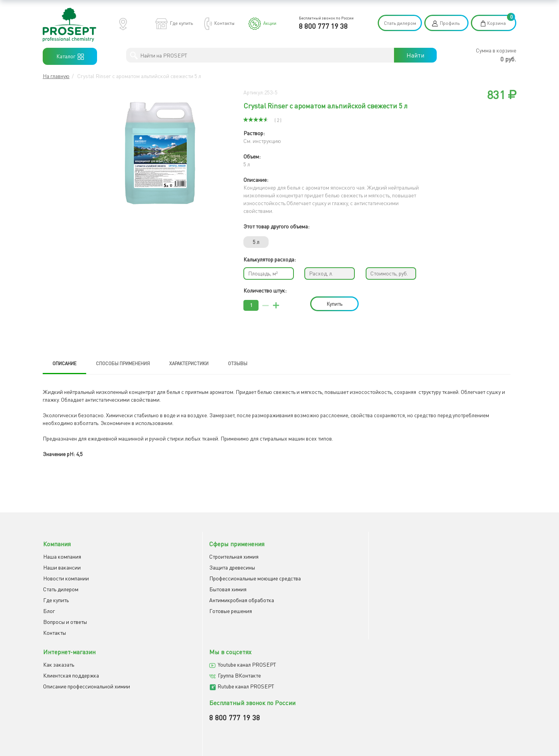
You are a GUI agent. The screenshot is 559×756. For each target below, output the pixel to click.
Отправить (301, 671)
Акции (270, 23)
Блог (49, 610)
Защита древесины (187, 566)
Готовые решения (186, 610)
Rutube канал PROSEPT (443, 577)
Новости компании (66, 577)
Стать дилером (400, 23)
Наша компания (62, 555)
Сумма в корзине (496, 50)
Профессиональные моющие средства (210, 577)
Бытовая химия (183, 588)
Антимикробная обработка (197, 599)
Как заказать (301, 555)
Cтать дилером (60, 588)
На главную (56, 76)
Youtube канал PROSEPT (444, 555)
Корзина (497, 23)
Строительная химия (189, 555)
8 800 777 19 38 (323, 26)
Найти (415, 55)
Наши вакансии (62, 566)
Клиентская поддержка (313, 566)
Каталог (70, 56)
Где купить (181, 23)
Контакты (224, 23)
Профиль (450, 23)
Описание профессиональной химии (329, 577)
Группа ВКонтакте (437, 566)
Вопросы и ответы (65, 621)
